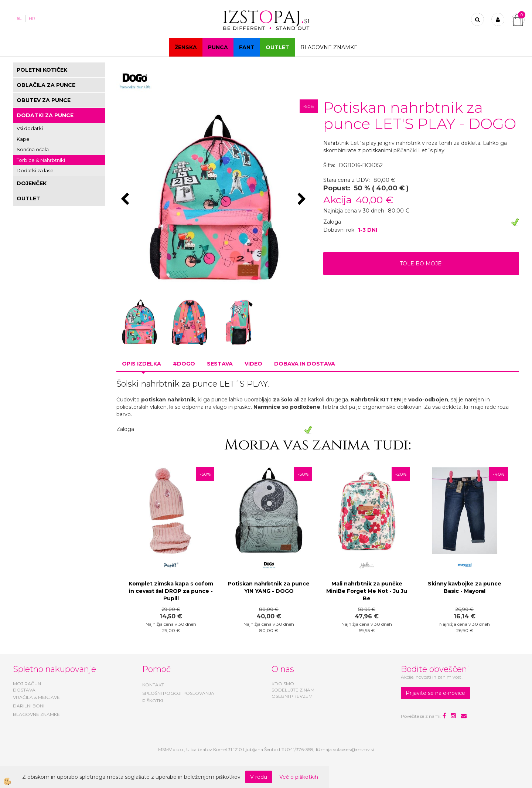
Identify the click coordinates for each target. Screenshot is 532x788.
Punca (218, 47)
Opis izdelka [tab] (141, 364)
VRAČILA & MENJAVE (36, 697)
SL (19, 18)
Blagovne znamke (329, 47)
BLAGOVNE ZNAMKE (36, 714)
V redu (259, 777)
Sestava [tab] (220, 364)
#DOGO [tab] (184, 364)
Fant (247, 47)
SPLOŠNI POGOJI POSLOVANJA (178, 693)
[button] (303, 200)
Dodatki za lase (35, 170)
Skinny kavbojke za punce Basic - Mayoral (465, 587)
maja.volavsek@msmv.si (347, 749)
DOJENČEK (32, 183)
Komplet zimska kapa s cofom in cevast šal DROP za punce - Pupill (171, 591)
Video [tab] (253, 364)
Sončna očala (33, 149)
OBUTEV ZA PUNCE (44, 100)
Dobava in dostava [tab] (305, 364)
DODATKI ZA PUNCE (45, 115)
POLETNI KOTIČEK (42, 70)
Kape (23, 139)
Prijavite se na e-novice (435, 693)
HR (32, 18)
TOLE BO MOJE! (421, 264)
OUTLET (277, 47)
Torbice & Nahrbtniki (41, 160)
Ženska (186, 47)
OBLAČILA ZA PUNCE (46, 85)
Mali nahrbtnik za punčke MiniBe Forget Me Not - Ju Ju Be (367, 591)
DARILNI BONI (29, 706)
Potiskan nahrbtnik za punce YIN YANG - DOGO (269, 587)
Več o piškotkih (299, 777)
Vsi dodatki (30, 128)
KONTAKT (153, 685)
